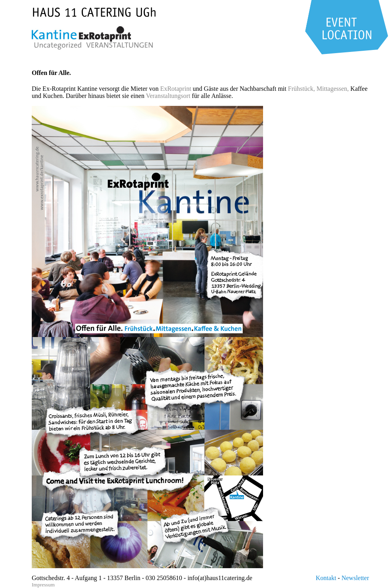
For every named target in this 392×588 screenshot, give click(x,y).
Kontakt (326, 578)
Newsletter (355, 578)
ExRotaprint (176, 89)
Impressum (43, 585)
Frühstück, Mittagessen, (318, 89)
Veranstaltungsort (168, 96)
